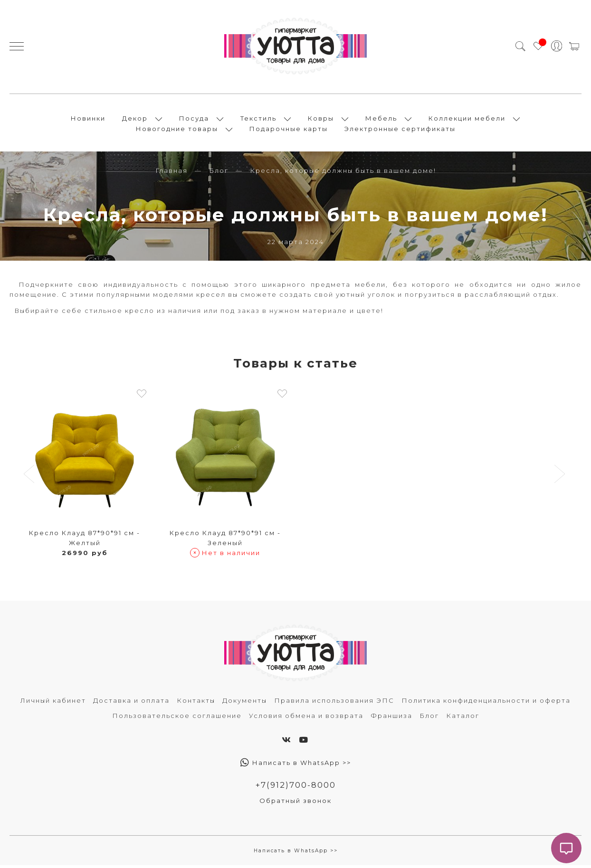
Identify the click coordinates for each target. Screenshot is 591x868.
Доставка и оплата (131, 703)
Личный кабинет (53, 703)
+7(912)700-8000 (296, 788)
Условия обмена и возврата (306, 718)
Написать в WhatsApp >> (296, 765)
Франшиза (391, 718)
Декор (135, 120)
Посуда (194, 120)
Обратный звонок (295, 804)
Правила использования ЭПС (334, 703)
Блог (219, 173)
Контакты (196, 703)
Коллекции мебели (467, 120)
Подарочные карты (289, 130)
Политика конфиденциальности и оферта (486, 703)
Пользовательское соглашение (177, 718)
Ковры (321, 120)
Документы (245, 703)
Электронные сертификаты (400, 130)
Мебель (381, 120)
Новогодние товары (177, 130)
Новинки (88, 120)
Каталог (463, 718)
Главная (172, 173)
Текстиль (258, 120)
